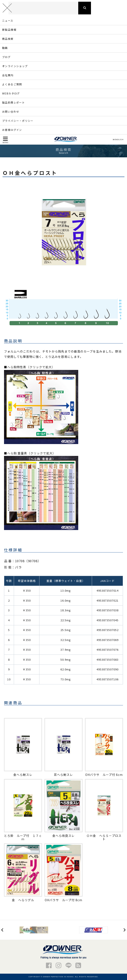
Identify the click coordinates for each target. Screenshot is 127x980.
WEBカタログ (11, 93)
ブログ (6, 57)
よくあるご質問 (12, 84)
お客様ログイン (12, 130)
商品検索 (8, 39)
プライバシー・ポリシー (18, 121)
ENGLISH (118, 140)
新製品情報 (9, 30)
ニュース (8, 20)
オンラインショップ (15, 66)
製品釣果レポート (13, 102)
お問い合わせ (11, 111)
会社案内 (8, 75)
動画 (5, 48)
